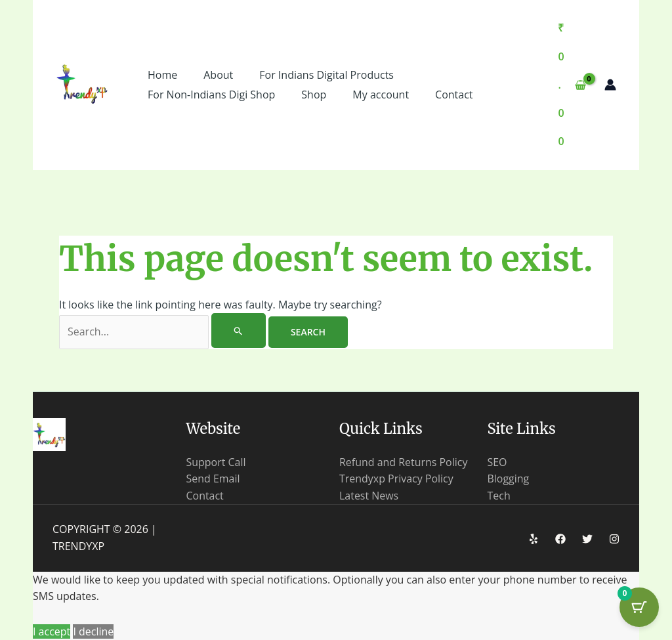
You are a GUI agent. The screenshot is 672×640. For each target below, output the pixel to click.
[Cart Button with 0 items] (639, 607)
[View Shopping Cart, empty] (572, 85)
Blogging (509, 479)
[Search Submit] (239, 331)
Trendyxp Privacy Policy (396, 479)
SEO (497, 462)
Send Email (213, 479)
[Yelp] (534, 539)
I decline (93, 631)
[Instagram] (614, 539)
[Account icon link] (610, 85)
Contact (205, 496)
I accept (52, 631)
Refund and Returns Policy (404, 462)
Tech (499, 496)
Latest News (369, 496)
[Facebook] (560, 539)
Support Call (216, 462)
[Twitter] (587, 539)
